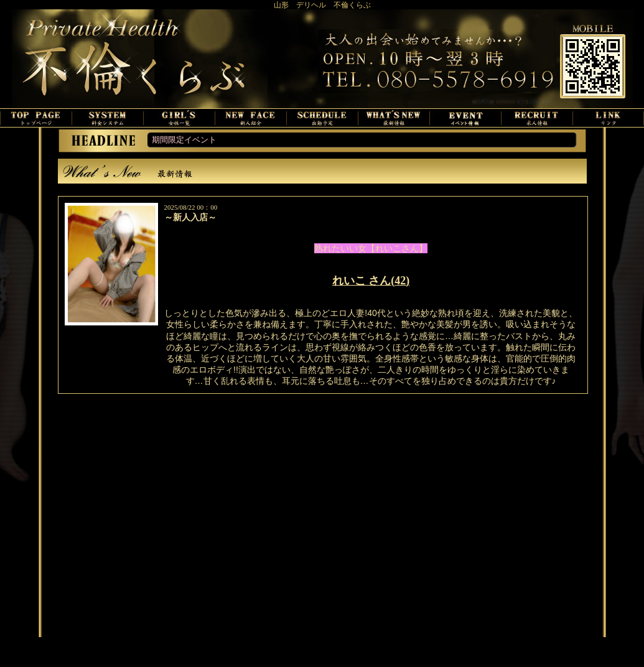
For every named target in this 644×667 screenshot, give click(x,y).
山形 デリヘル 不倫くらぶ (322, 5)
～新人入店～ (190, 217)
